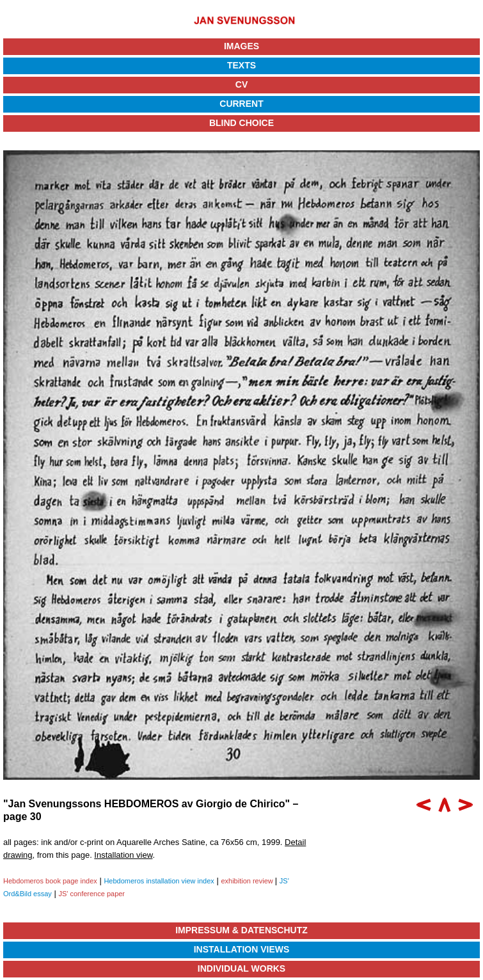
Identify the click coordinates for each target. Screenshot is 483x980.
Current (241, 104)
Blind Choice (241, 123)
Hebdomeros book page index (50, 881)
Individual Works (241, 968)
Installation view (123, 855)
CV (241, 84)
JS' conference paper (91, 894)
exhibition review (248, 881)
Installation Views (242, 949)
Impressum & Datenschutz (241, 930)
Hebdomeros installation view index (159, 881)
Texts (241, 65)
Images (241, 46)
